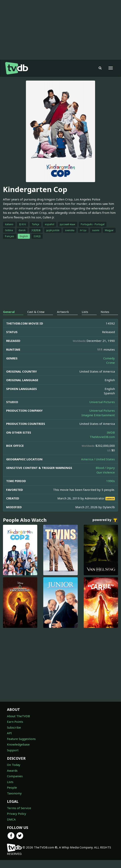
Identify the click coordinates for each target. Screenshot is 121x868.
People (12, 795)
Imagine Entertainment (98, 423)
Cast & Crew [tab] (36, 320)
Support (13, 758)
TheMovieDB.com (102, 445)
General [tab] (9, 320)
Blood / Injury (105, 476)
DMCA (11, 827)
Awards (12, 778)
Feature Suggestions (21, 747)
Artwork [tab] (63, 320)
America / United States (98, 467)
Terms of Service (19, 816)
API (9, 741)
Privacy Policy (17, 822)
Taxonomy (14, 801)
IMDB (111, 440)
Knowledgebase (18, 752)
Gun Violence (106, 480)
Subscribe (14, 735)
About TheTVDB (18, 724)
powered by (105, 528)
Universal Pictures (102, 410)
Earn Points (15, 730)
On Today (14, 773)
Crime (111, 371)
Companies (15, 784)
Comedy (109, 366)
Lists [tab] (85, 320)
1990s (111, 489)
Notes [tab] (105, 320)
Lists (10, 790)
